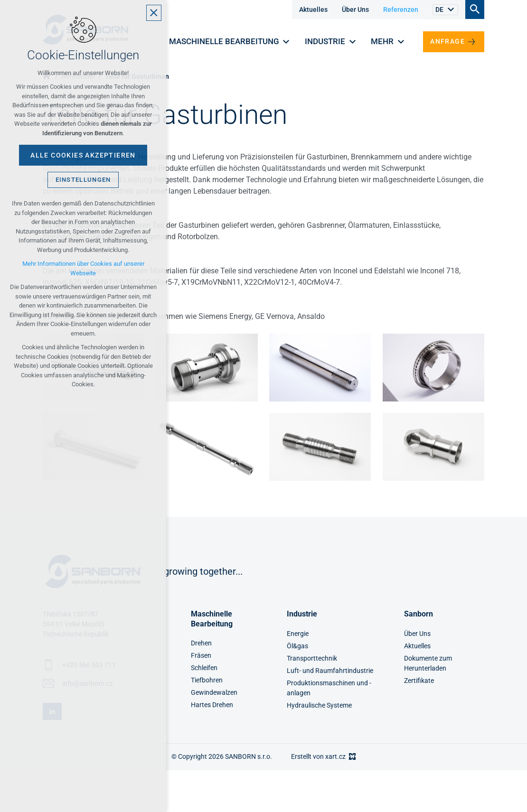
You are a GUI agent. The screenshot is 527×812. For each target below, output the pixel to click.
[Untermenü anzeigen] (451, 10)
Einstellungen (83, 180)
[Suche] (475, 9)
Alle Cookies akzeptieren (83, 155)
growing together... (203, 571)
